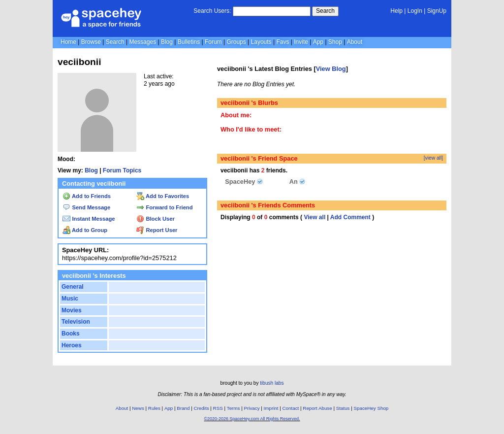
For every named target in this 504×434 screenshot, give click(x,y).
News (138, 408)
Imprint (271, 408)
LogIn (415, 11)
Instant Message (89, 219)
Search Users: (212, 11)
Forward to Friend (164, 207)
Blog (167, 42)
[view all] (433, 158)
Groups (236, 42)
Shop (335, 42)
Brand (183, 408)
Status (343, 408)
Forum (213, 42)
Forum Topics (122, 170)
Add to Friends (87, 196)
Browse (91, 42)
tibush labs (272, 383)
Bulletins (189, 42)
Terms (234, 408)
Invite (301, 42)
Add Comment (350, 217)
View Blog (331, 69)
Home (68, 42)
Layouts (261, 42)
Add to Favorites (163, 196)
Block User (156, 219)
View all (315, 217)
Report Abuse (317, 408)
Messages (142, 42)
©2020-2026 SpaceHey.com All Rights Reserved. (252, 419)
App (318, 42)
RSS (218, 408)
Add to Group (85, 230)
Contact (291, 408)
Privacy (252, 408)
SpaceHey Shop (371, 408)
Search (325, 11)
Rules (154, 408)
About (355, 42)
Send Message (86, 207)
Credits (202, 408)
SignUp (437, 11)
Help (396, 11)
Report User (157, 230)
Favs (283, 42)
